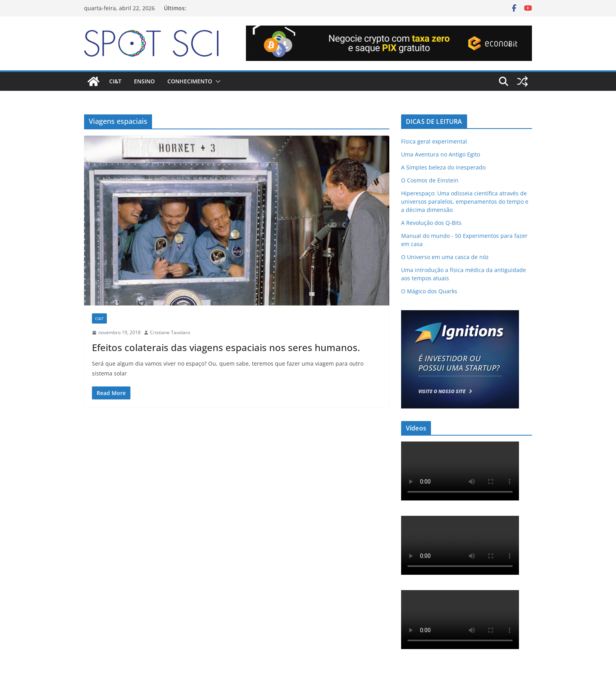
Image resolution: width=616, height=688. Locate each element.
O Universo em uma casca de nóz (445, 257)
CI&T (115, 81)
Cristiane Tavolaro (170, 332)
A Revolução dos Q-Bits (431, 223)
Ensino (144, 81)
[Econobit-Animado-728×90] (389, 31)
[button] (216, 81)
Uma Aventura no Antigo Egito (441, 154)
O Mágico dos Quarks (429, 291)
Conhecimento (190, 81)
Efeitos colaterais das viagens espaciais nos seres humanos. (226, 347)
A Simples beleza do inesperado (443, 167)
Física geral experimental (434, 141)
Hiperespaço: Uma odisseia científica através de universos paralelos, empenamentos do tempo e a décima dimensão (465, 201)
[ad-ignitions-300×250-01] (460, 315)
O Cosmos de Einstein (430, 180)
